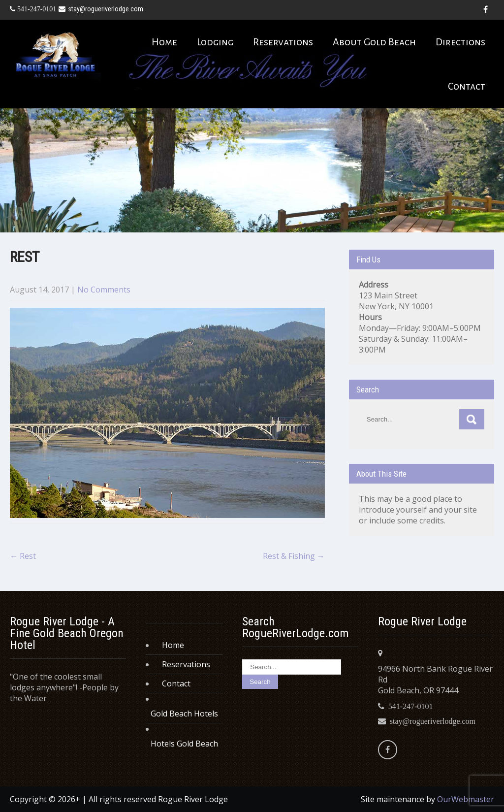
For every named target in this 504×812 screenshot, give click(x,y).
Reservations (283, 42)
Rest (23, 556)
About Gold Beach (374, 42)
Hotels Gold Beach (184, 744)
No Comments (104, 290)
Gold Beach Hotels (184, 714)
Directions (460, 42)
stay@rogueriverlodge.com (101, 9)
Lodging (215, 42)
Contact (467, 86)
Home (164, 42)
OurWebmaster (466, 799)
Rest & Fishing (294, 556)
